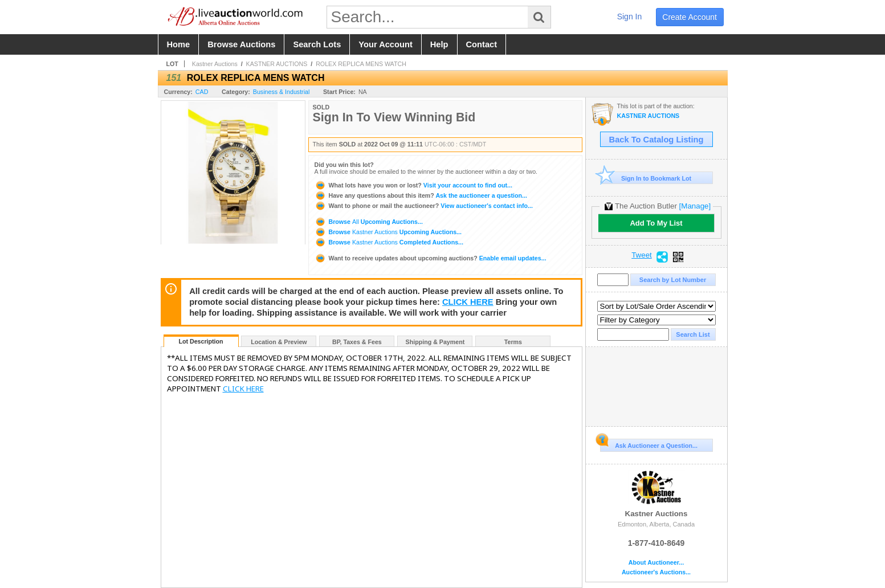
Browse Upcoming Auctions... (369, 222)
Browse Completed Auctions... (389, 242)
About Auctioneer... (656, 563)
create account (690, 17)
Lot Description (201, 341)
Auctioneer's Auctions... (656, 572)
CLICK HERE (468, 302)
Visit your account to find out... (413, 185)
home (179, 44)
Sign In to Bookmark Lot (646, 178)
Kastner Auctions (215, 64)
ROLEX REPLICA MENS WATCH (361, 64)
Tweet (642, 255)
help (439, 44)
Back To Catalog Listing (656, 140)
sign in (630, 17)
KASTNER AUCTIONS (277, 64)
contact (482, 44)
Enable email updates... (431, 258)
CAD (202, 92)
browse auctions (241, 44)
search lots (317, 44)
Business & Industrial (282, 92)
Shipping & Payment (435, 342)
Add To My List (656, 223)
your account (385, 44)
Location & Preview (279, 342)
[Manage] (695, 206)
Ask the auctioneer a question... (421, 195)
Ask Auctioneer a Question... (649, 444)
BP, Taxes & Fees (357, 342)
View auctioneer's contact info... (424, 206)
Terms (513, 342)
